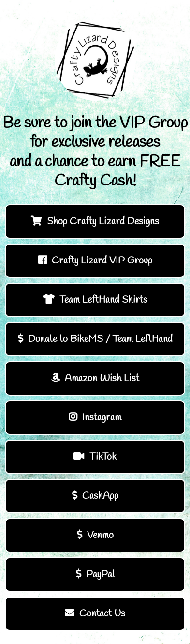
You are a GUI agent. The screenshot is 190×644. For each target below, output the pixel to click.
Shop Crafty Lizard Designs (95, 222)
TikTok (95, 457)
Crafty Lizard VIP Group (95, 261)
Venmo (95, 535)
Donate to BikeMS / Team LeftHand (95, 339)
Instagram (95, 418)
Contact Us (95, 614)
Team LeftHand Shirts (95, 300)
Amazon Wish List (95, 378)
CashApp (95, 496)
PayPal (95, 575)
